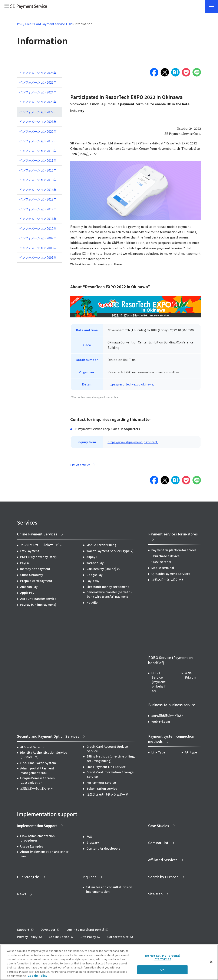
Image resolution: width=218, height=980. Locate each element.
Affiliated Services (163, 860)
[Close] (211, 962)
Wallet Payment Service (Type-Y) (110, 551)
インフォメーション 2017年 (38, 160)
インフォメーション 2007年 (38, 257)
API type (191, 752)
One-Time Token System (38, 763)
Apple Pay (27, 593)
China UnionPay (32, 575)
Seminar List (158, 843)
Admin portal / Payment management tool (37, 770)
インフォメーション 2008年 (38, 248)
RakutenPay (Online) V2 (103, 569)
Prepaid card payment (36, 581)
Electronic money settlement (108, 587)
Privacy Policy (27, 937)
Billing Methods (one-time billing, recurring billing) (111, 758)
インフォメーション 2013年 (38, 199)
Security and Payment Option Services (48, 736)
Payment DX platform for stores (174, 550)
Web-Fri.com (190, 675)
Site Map (155, 894)
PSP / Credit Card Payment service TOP (44, 24)
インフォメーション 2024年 (38, 92)
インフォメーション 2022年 (38, 112)
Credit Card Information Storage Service (110, 774)
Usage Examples (32, 846)
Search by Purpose (163, 877)
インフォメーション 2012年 (38, 209)
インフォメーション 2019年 (38, 141)
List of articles (80, 465)
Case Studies (159, 826)
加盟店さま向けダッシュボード (107, 794)
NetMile (92, 602)
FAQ (89, 836)
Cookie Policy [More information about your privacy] (37, 976)
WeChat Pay (95, 563)
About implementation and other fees (44, 854)
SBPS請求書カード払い (167, 715)
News (22, 894)
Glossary (93, 842)
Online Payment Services (37, 534)
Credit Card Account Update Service (107, 749)
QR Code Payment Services (171, 574)
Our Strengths (28, 877)
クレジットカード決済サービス (41, 545)
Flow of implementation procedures (37, 838)
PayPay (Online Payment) (38, 605)
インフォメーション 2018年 (38, 151)
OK (162, 970)
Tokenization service (102, 788)
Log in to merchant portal (85, 929)
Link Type (158, 752)
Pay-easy (93, 581)
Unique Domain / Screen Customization (37, 780)
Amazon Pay (29, 587)
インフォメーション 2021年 (38, 122)
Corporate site (118, 937)
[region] (109, 962)
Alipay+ (92, 557)
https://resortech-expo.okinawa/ (131, 384)
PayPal (25, 563)
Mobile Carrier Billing (101, 545)
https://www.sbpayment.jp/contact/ (133, 442)
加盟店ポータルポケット (37, 788)
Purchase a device (166, 556)
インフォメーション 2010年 (38, 228)
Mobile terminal (163, 568)
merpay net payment (35, 569)
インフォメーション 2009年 (38, 238)
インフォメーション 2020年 (38, 131)
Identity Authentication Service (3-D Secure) (44, 755)
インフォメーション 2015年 (38, 180)
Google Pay (95, 575)
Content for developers (103, 848)
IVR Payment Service (101, 782)
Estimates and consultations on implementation (109, 889)
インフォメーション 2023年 (38, 102)
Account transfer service (38, 599)
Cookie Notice (59, 937)
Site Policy (88, 937)
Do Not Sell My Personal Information (162, 957)
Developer (48, 929)
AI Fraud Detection (34, 747)
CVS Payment (30, 551)
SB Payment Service (26, 8)
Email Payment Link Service (106, 767)
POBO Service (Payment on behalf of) (158, 682)
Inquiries (90, 877)
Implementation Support (37, 826)
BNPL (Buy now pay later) (38, 557)
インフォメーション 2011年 (38, 219)
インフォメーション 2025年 (38, 82)
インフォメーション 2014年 (38, 190)
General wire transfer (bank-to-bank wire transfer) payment (109, 594)
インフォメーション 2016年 (38, 170)
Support (23, 929)
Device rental (163, 562)
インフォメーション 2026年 (38, 73)
